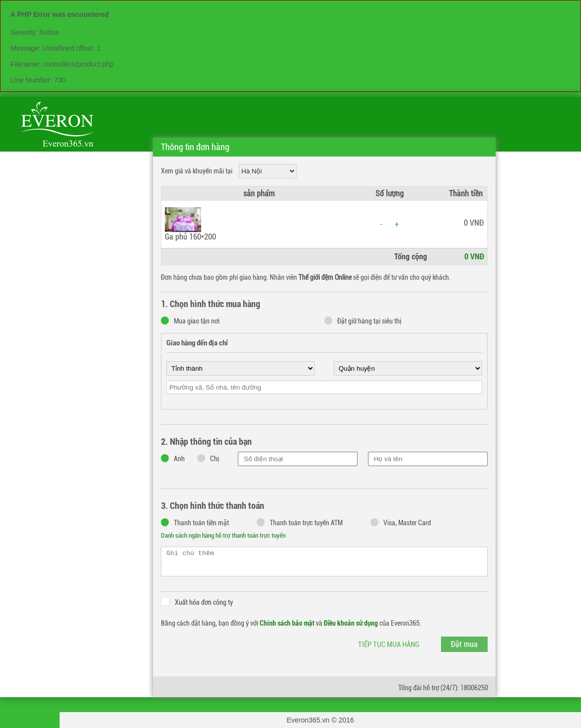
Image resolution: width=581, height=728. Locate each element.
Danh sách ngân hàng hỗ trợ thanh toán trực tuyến (223, 535)
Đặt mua (464, 644)
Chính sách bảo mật (287, 623)
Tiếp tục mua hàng (389, 645)
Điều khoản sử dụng (351, 623)
